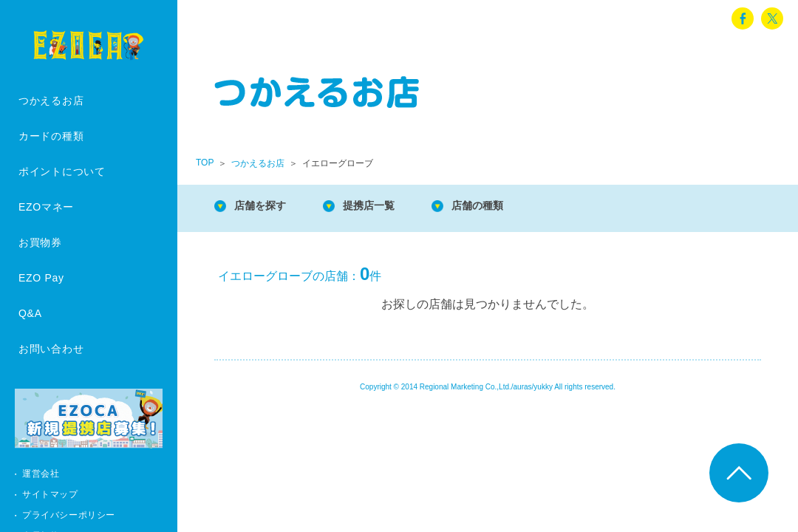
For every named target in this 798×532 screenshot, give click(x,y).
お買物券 (40, 242)
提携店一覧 (384, 207)
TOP (205, 163)
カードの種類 (51, 136)
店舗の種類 (502, 207)
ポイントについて (62, 171)
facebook (743, 18)
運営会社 (41, 474)
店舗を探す (266, 207)
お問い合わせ (51, 349)
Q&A (30, 313)
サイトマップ (50, 494)
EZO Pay (41, 278)
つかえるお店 (51, 100)
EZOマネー (46, 207)
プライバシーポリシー (69, 515)
